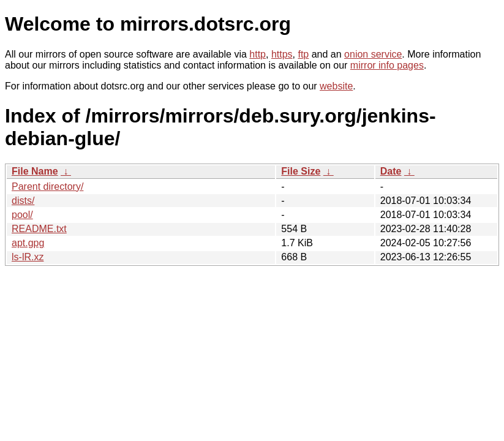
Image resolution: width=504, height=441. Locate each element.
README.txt (39, 229)
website (336, 86)
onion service (373, 54)
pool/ (22, 215)
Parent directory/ (47, 187)
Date (391, 171)
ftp (303, 54)
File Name (35, 171)
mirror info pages (387, 65)
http (258, 54)
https (282, 54)
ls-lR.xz (28, 257)
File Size (301, 171)
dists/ (23, 201)
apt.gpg (28, 243)
